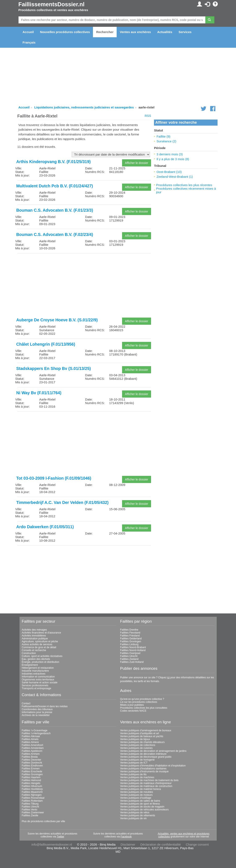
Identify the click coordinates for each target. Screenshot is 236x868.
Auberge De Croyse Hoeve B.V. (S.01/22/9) (57, 320)
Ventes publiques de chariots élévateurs (142, 742)
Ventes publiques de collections (138, 745)
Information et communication (38, 677)
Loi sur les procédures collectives (139, 702)
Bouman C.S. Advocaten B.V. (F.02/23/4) (55, 234)
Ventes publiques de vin (134, 818)
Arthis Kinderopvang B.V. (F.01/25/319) (54, 162)
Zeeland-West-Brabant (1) (175, 177)
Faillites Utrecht (129, 656)
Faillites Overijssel (130, 653)
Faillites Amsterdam (33, 748)
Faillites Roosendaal (33, 798)
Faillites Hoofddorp (32, 789)
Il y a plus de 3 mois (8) (173, 159)
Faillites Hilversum (32, 786)
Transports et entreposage (37, 688)
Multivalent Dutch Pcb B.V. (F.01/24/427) (55, 186)
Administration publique (35, 639)
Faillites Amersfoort (33, 745)
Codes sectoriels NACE (133, 711)
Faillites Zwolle (30, 815)
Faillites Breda (30, 757)
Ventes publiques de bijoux (135, 739)
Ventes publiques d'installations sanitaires (143, 769)
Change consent (197, 844)
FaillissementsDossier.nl (52, 4)
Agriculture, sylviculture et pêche (40, 641)
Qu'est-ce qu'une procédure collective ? (142, 699)
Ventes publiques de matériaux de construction (146, 786)
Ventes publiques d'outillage (136, 798)
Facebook (126, 837)
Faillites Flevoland (130, 633)
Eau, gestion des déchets (36, 659)
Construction (29, 653)
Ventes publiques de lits (133, 774)
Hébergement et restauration (38, 668)
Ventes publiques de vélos (135, 813)
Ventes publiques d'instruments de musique (144, 771)
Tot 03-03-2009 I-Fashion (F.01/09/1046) (54, 478)
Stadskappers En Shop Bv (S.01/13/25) (54, 368)
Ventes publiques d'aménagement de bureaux (146, 730)
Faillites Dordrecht (32, 763)
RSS (148, 116)
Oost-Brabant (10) (169, 172)
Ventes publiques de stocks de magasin (142, 807)
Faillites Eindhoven (32, 766)
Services (185, 32)
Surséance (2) (166, 141)
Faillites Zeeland (129, 659)
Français (29, 42)
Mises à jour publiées (132, 705)
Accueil (28, 32)
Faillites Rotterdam (32, 801)
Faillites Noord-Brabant (133, 647)
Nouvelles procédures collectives (65, 32)
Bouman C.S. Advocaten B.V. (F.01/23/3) (55, 210)
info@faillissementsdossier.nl (52, 844)
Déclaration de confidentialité (161, 844)
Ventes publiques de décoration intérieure (143, 754)
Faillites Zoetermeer (33, 813)
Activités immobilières (34, 636)
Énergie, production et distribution (41, 662)
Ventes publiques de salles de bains (140, 801)
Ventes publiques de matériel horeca (141, 789)
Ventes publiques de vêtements (138, 815)
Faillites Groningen (131, 641)
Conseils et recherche (34, 650)
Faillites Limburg (129, 644)
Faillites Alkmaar (31, 736)
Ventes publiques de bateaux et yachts (142, 736)
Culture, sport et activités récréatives (42, 656)
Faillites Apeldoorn (32, 751)
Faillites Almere (30, 742)
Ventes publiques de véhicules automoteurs (145, 810)
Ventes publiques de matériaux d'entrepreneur (146, 783)
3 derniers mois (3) (170, 154)
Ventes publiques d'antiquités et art (140, 733)
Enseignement (30, 665)
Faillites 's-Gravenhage (35, 730)
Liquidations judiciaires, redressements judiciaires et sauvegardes (84, 107)
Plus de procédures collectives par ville (44, 821)
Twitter (61, 837)
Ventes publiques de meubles (137, 792)
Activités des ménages (34, 630)
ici (168, 677)
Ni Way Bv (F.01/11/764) (39, 393)
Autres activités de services (37, 644)
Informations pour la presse (37, 712)
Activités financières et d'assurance (41, 633)
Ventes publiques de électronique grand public (146, 757)
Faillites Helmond (31, 780)
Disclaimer (128, 844)
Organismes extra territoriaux (38, 680)
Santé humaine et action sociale (40, 683)
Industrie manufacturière (35, 671)
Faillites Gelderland (131, 639)
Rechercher (105, 32)
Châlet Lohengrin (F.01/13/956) (46, 344)
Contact (26, 703)
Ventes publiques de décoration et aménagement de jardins (153, 751)
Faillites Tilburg (30, 804)
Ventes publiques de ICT (134, 763)
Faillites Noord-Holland (133, 650)
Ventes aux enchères (135, 32)
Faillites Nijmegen (32, 795)
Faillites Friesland (130, 636)
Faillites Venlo (30, 810)
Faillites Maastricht (32, 792)
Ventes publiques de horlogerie (138, 760)
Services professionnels (35, 685)
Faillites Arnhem (31, 754)
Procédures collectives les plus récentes (184, 185)
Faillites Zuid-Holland (132, 662)
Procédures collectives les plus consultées (144, 708)
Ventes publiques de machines (137, 777)
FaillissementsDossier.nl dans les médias (45, 706)
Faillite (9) (163, 136)
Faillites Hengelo (31, 783)
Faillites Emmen (31, 769)
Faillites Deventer (32, 760)
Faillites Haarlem (31, 777)
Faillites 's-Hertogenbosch (36, 733)
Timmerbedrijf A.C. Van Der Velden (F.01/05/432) (63, 502)
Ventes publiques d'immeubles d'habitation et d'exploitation (153, 766)
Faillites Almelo (30, 739)
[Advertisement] (84, 286)
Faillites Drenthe (129, 630)
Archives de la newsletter (36, 715)
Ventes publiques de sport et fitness (140, 804)
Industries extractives (34, 674)
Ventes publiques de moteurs (136, 795)
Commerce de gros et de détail (39, 647)
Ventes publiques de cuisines (136, 748)
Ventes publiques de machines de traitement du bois (149, 780)
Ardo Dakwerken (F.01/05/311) (45, 527)
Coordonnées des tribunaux (37, 709)
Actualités (165, 32)
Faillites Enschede (32, 771)
